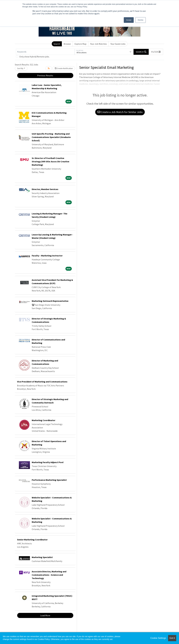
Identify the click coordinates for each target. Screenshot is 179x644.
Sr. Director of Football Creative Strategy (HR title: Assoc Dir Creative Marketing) (50, 161)
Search (57, 44)
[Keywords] (45, 52)
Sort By (20, 68)
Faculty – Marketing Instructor (47, 256)
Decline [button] (141, 20)
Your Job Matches (99, 44)
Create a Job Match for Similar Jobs (120, 112)
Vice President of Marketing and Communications (42, 382)
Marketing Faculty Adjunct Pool (48, 462)
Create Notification (64, 68)
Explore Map (80, 44)
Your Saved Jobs (118, 44)
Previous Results (45, 75)
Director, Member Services (45, 189)
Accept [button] (129, 20)
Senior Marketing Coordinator (32, 540)
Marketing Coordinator (43, 420)
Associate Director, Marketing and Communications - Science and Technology (49, 575)
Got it (172, 638)
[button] (156, 52)
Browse (67, 44)
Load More (45, 615)
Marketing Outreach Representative (50, 301)
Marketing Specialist (42, 557)
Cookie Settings (158, 638)
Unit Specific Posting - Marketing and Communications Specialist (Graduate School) (51, 137)
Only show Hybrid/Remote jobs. (34, 57)
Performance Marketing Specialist (49, 480)
